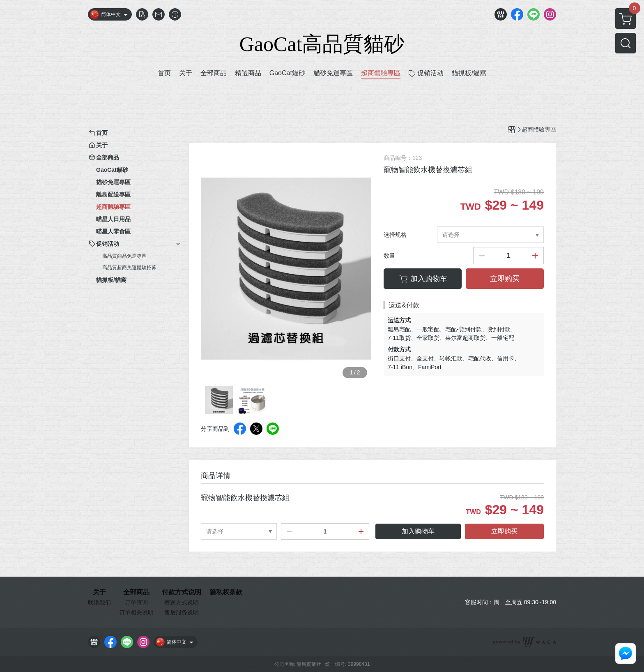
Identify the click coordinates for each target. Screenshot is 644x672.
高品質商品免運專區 (124, 256)
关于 (99, 592)
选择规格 (395, 235)
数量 (389, 256)
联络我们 (99, 603)
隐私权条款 (226, 592)
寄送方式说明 (182, 603)
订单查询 (136, 603)
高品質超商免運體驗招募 (129, 268)
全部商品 (136, 592)
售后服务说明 (182, 612)
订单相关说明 (136, 612)
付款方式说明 (182, 592)
